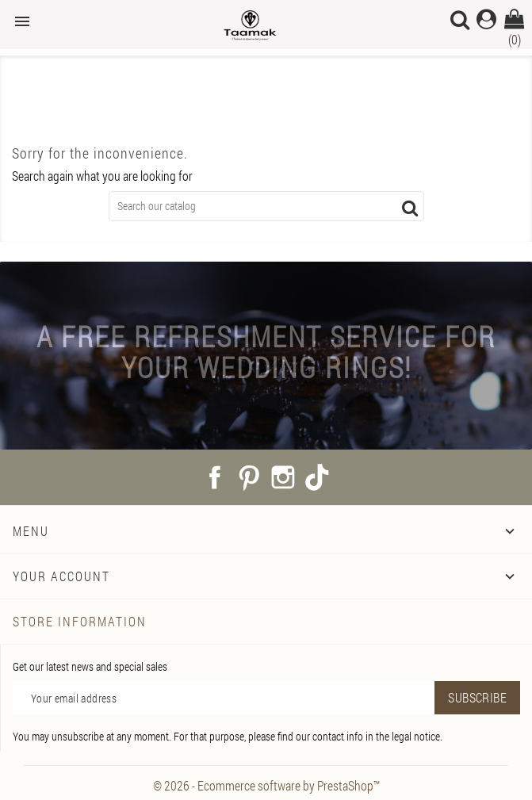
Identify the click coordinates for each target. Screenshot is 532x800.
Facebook (215, 477)
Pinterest (249, 477)
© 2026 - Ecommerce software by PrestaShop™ (266, 785)
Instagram (283, 477)
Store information (80, 621)
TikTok (317, 477)
